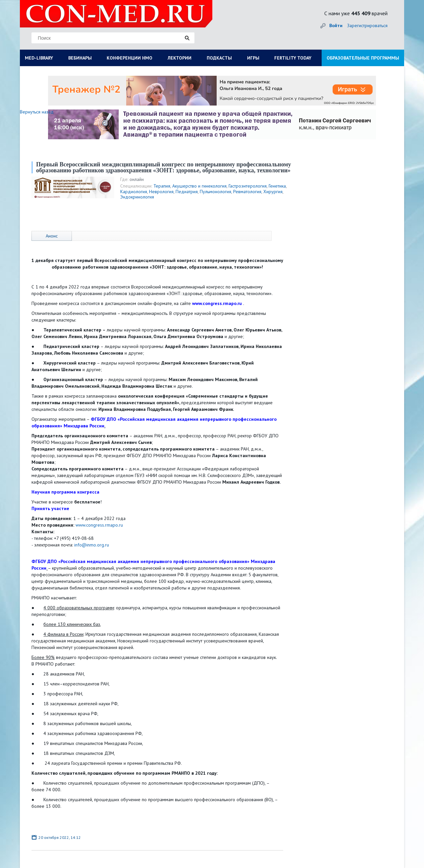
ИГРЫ (253, 58)
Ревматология (247, 192)
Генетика (277, 186)
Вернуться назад (37, 112)
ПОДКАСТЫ (219, 58)
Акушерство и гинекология (199, 186)
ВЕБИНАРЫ (80, 58)
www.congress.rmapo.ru (99, 525)
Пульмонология (215, 192)
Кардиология (134, 192)
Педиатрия (187, 192)
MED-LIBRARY (39, 58)
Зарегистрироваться (367, 25)
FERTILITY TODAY (293, 58)
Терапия (162, 186)
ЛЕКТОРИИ (180, 58)
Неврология (161, 192)
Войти (336, 25)
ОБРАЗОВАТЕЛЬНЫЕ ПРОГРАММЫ (363, 58)
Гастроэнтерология (248, 186)
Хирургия (273, 192)
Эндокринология (137, 197)
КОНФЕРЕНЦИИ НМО (130, 58)
